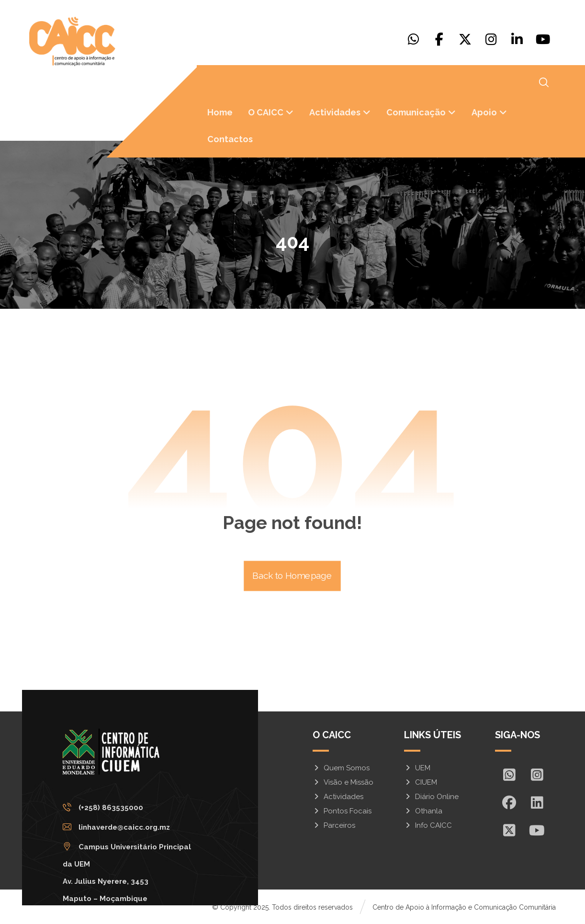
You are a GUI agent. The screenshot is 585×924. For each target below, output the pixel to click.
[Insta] (537, 775)
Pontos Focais (342, 811)
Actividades (338, 797)
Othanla (423, 811)
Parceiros (334, 825)
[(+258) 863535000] (136, 807)
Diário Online (431, 797)
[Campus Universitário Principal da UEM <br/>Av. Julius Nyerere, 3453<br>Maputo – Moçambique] (136, 846)
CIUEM (421, 782)
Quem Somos (341, 768)
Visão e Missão (343, 782)
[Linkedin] (517, 39)
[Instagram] (491, 39)
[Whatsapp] (414, 39)
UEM (417, 768)
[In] (537, 802)
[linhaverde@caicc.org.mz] (136, 827)
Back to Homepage (293, 576)
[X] (465, 39)
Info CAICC (428, 825)
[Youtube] (543, 39)
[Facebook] (439, 39)
